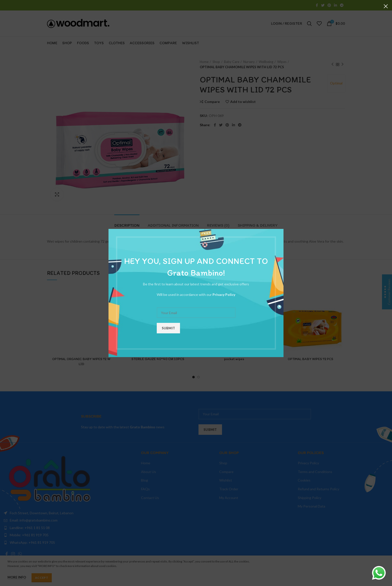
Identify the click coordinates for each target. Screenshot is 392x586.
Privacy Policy (224, 294)
